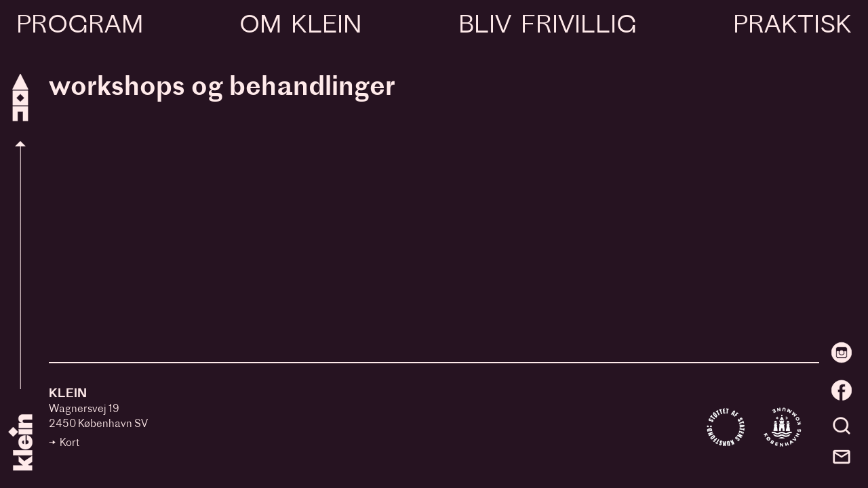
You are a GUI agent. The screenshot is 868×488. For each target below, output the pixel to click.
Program (80, 26)
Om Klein (300, 26)
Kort (70, 444)
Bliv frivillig (547, 26)
